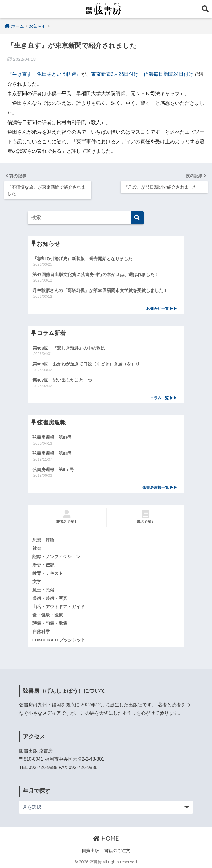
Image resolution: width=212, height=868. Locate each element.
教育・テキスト (48, 573)
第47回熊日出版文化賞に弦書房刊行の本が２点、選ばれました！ (96, 274)
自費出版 (90, 851)
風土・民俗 (43, 590)
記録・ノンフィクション (56, 557)
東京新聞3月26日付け (115, 74)
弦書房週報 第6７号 (53, 469)
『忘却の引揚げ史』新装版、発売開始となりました (83, 258)
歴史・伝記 (43, 565)
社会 (37, 549)
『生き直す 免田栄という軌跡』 (44, 74)
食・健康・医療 (48, 615)
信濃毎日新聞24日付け (169, 74)
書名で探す (146, 517)
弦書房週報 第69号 (52, 437)
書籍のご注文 (117, 851)
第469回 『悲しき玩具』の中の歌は (69, 348)
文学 (37, 582)
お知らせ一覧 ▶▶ (162, 308)
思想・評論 (43, 540)
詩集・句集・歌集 (50, 624)
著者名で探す (67, 517)
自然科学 (41, 632)
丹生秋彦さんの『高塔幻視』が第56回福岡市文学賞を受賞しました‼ (99, 290)
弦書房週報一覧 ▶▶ (160, 487)
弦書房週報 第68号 (52, 454)
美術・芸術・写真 (50, 598)
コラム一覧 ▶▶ (164, 398)
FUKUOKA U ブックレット (59, 640)
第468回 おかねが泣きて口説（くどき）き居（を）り (86, 364)
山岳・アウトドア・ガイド (59, 607)
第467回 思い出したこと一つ (62, 380)
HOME (106, 839)
